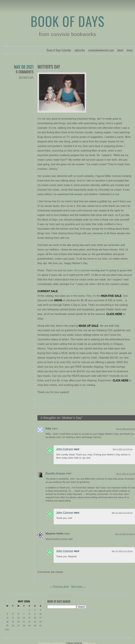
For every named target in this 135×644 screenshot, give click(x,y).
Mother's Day (26, 78)
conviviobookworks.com (101, 50)
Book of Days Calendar (59, 50)
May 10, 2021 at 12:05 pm (122, 513)
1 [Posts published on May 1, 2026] (30, 610)
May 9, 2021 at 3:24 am (126, 429)
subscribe (80, 50)
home (130, 50)
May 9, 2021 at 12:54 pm (123, 449)
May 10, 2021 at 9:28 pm (125, 534)
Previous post (59, 586)
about (120, 50)
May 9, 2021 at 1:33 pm (126, 474)
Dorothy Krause (55, 473)
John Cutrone (65, 449)
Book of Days (68, 21)
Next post (78, 586)
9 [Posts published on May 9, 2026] (35, 614)
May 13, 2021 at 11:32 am (122, 551)
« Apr (7, 629)
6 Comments (25, 72)
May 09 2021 (24, 67)
